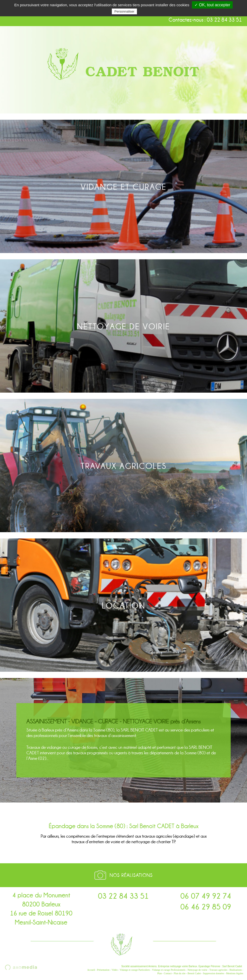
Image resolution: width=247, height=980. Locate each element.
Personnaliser (124, 11)
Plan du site (180, 973)
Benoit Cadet (194, 973)
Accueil (91, 970)
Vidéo (115, 970)
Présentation (103, 970)
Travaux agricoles (218, 970)
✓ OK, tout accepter (212, 5)
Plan (160, 973)
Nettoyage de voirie (197, 970)
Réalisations (236, 970)
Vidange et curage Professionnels (169, 970)
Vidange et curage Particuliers (135, 970)
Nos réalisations (131, 875)
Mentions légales (235, 973)
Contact (168, 973)
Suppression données (213, 973)
